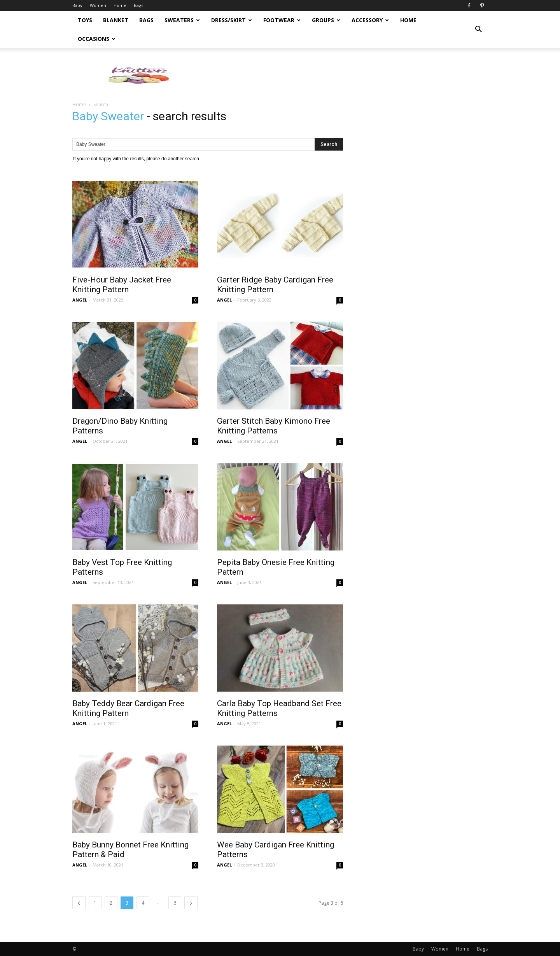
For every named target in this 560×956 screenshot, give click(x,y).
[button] (478, 30)
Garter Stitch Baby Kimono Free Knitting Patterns (274, 426)
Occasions (97, 39)
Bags (138, 5)
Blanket (116, 20)
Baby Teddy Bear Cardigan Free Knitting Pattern (128, 708)
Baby (77, 5)
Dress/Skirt (232, 20)
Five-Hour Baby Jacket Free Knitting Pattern (122, 285)
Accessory (370, 20)
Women (98, 5)
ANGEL (80, 300)
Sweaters (182, 20)
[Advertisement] (346, 75)
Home (120, 5)
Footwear (282, 20)
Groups (326, 20)
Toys (85, 20)
